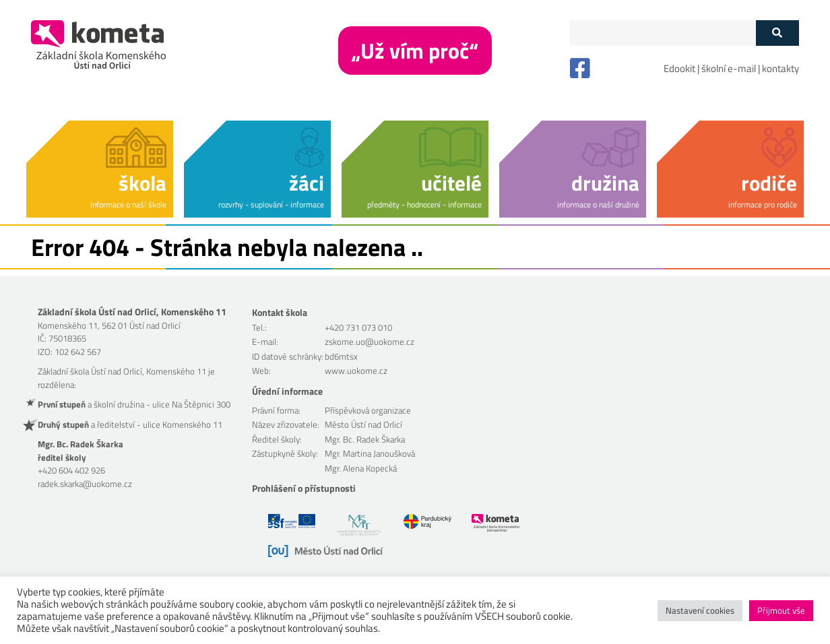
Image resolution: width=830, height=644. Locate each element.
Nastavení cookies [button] (700, 610)
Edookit (679, 68)
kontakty (780, 68)
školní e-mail (729, 68)
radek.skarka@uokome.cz (85, 484)
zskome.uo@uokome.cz (370, 342)
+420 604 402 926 (71, 470)
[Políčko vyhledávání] (663, 33)
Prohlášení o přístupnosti (304, 488)
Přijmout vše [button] (781, 610)
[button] (100, 167)
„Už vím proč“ (415, 51)
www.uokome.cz (356, 371)
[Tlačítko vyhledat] (777, 33)
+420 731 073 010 (358, 327)
